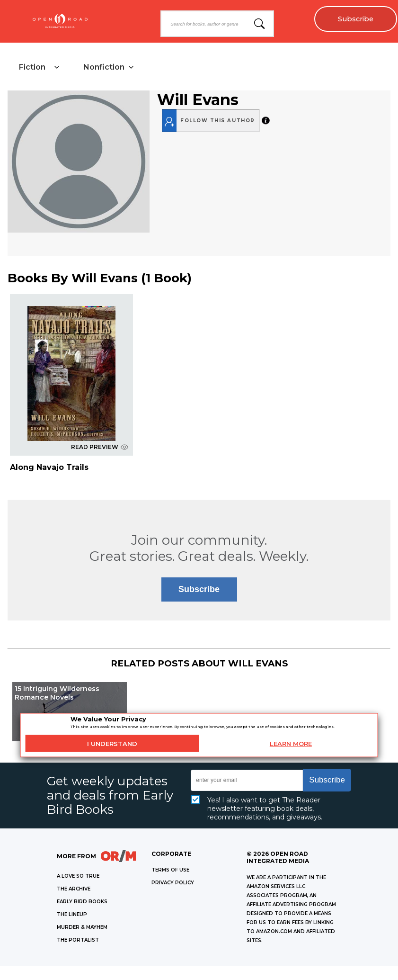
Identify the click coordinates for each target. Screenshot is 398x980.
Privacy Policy (173, 883)
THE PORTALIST (78, 940)
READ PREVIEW (100, 447)
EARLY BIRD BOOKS (82, 902)
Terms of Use (170, 870)
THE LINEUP (72, 914)
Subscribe (356, 19)
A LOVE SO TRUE (78, 876)
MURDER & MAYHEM (82, 927)
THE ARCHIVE (74, 889)
